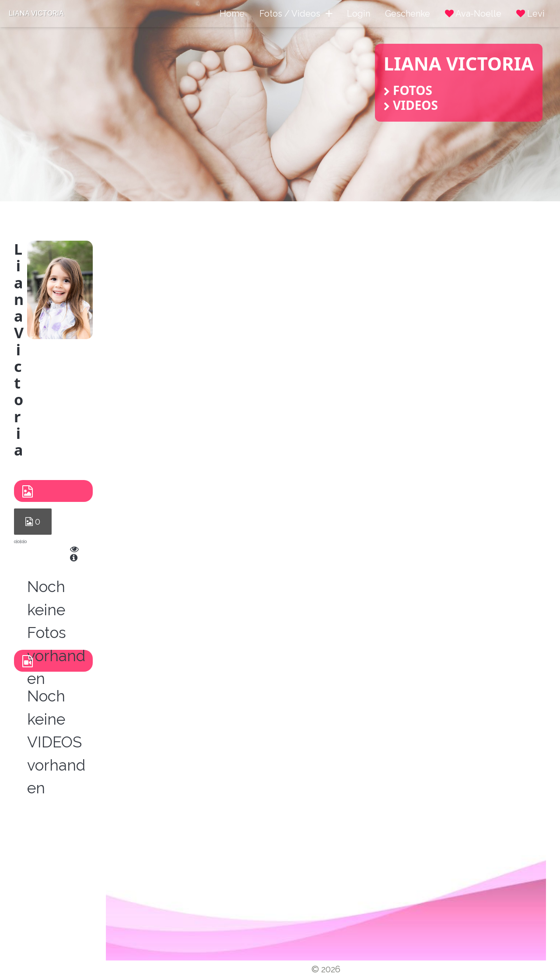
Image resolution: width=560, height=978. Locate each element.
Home (232, 14)
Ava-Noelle (473, 14)
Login (359, 14)
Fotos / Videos (296, 14)
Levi (530, 14)
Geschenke (408, 14)
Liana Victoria (36, 13)
